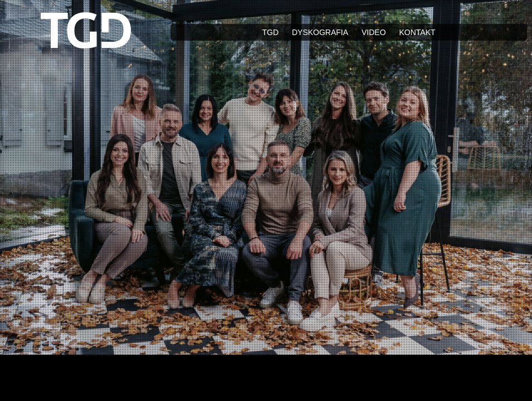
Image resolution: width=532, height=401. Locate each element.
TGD (270, 32)
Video (374, 32)
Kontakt (417, 32)
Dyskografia (320, 32)
